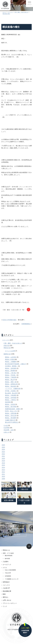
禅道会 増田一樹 (11, 382)
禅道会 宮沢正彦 (11, 416)
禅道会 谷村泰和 (11, 368)
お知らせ (6, 432)
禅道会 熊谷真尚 (11, 386)
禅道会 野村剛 (10, 371)
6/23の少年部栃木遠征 (9, 320)
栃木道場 (7, 559)
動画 (4, 594)
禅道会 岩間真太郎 (11, 384)
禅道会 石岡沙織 (11, 413)
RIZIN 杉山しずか (11, 411)
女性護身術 (8, 576)
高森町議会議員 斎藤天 (13, 409)
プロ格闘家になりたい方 (12, 579)
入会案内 (6, 562)
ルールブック (7, 565)
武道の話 (6, 346)
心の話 (6, 425)
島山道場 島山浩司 (11, 393)
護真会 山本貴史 (11, 357)
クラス (5, 568)
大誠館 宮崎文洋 (10, 420)
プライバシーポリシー (10, 603)
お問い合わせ (17, 534)
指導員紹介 (6, 582)
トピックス (6, 340)
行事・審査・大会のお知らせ (13, 343)
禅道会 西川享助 (11, 407)
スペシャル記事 (10, 351)
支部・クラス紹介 (8, 553)
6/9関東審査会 (26, 324)
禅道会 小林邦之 (11, 400)
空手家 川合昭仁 (11, 391)
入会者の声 (6, 588)
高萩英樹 (8, 402)
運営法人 (6, 597)
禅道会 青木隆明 (11, 418)
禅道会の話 (7, 348)
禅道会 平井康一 (11, 375)
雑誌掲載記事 (7, 591)
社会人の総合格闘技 (10, 570)
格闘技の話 (7, 354)
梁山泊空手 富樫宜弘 (12, 422)
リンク (5, 606)
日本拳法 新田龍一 (11, 366)
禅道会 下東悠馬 (11, 377)
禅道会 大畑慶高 (11, 362)
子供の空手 (8, 573)
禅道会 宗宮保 (10, 404)
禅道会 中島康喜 (11, 395)
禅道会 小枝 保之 (11, 373)
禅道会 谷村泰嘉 (11, 398)
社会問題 (6, 428)
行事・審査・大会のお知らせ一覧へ (14, 310)
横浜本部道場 (9, 556)
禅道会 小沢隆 (9, 359)
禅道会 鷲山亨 (10, 380)
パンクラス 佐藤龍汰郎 (13, 389)
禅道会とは (6, 550)
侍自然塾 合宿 (9, 430)
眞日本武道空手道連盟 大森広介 (16, 364)
